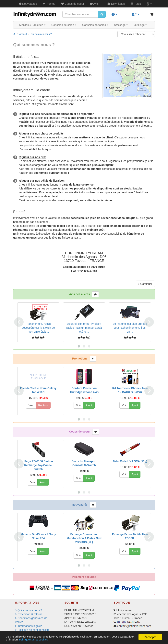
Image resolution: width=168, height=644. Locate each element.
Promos (49, 4)
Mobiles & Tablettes (32, 25)
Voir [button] (31, 405)
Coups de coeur (73, 4)
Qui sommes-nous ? (41, 34)
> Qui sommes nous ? (29, 610)
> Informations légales (29, 626)
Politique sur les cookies (56, 640)
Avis (94, 4)
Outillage (140, 25)
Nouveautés (28, 4)
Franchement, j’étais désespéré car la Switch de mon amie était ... (38, 328)
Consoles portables (95, 25)
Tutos (136, 4)
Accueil (23, 34)
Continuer (145, 284)
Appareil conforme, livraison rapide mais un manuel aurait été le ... (84, 328)
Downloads (116, 4)
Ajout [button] (89, 405)
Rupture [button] (43, 405)
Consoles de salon (64, 25)
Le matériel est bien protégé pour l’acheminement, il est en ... (130, 328)
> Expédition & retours (29, 614)
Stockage (121, 25)
